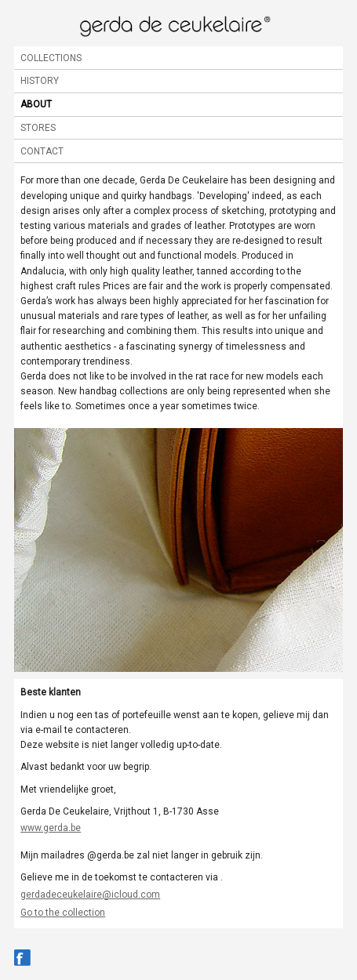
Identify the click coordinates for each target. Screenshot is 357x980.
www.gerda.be (51, 828)
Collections (51, 58)
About (36, 104)
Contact (42, 151)
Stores (38, 128)
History (40, 81)
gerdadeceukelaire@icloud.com (90, 895)
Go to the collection (63, 913)
